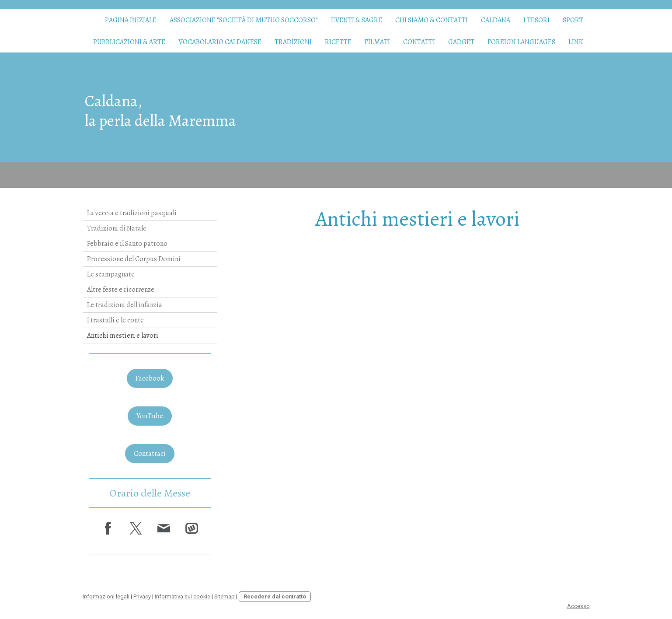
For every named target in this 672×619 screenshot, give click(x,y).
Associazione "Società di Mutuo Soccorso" (244, 20)
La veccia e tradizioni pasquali (132, 213)
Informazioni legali (106, 596)
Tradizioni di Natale (117, 228)
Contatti (419, 42)
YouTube (150, 416)
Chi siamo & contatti (432, 20)
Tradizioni (293, 42)
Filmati (377, 42)
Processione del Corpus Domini (134, 259)
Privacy (142, 596)
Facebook (150, 378)
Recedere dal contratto (275, 596)
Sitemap (225, 596)
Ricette (338, 42)
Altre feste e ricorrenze (121, 290)
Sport (573, 20)
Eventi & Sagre (357, 20)
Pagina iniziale (131, 20)
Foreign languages (521, 42)
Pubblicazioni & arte (129, 42)
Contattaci (150, 454)
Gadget (461, 42)
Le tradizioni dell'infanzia (125, 305)
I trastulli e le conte (115, 320)
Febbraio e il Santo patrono (127, 244)
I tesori (536, 20)
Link (576, 42)
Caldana (496, 20)
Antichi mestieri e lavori (123, 336)
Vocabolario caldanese (220, 42)
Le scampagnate (111, 274)
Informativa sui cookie (183, 596)
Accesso (578, 606)
